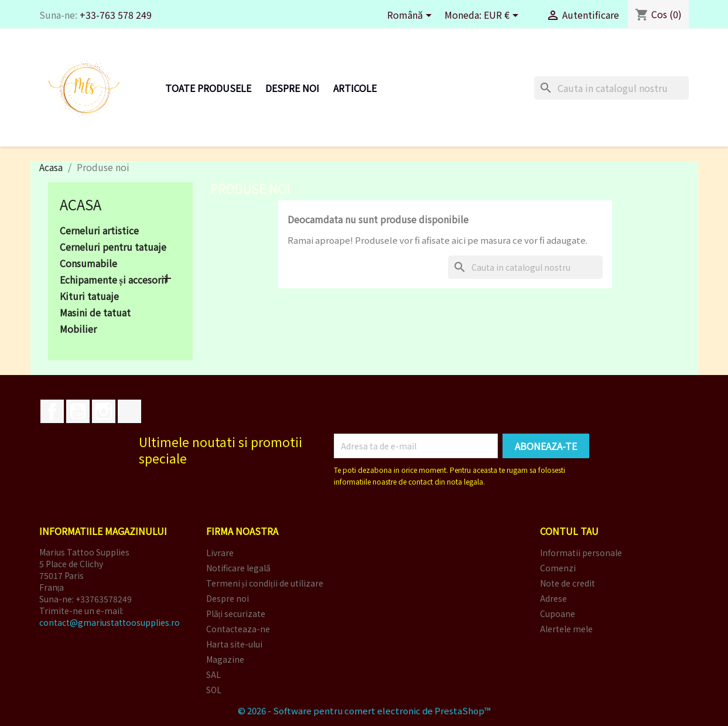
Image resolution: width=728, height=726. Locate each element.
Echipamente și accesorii (113, 280)
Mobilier (78, 329)
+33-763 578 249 (116, 15)
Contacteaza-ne (238, 629)
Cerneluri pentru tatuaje (113, 247)
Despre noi (292, 88)
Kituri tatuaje (89, 296)
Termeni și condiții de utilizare (265, 583)
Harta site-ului (234, 644)
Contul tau (569, 531)
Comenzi (558, 568)
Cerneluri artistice (99, 231)
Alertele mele (566, 629)
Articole (355, 88)
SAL (213, 674)
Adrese (553, 598)
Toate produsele (208, 88)
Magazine (225, 659)
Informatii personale (581, 553)
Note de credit (568, 583)
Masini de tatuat (95, 313)
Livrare (220, 553)
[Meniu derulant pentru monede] (503, 16)
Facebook (52, 411)
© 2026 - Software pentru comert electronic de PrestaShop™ (364, 710)
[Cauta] (611, 88)
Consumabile (88, 264)
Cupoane (558, 613)
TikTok (129, 411)
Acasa (81, 204)
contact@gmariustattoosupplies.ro (110, 622)
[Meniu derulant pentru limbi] (411, 16)
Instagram (104, 411)
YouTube (78, 411)
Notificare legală (238, 568)
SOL (214, 690)
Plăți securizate (236, 613)
